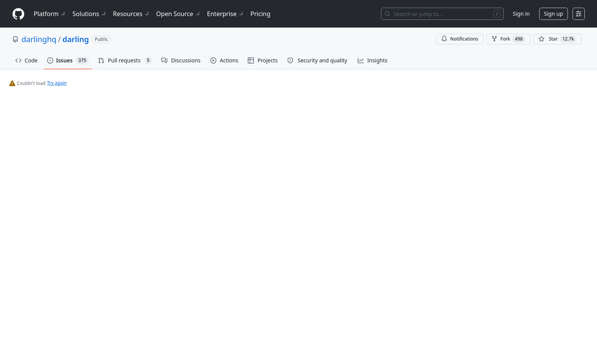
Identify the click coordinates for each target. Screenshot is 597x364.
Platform (50, 14)
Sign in (521, 14)
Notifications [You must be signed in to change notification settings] (460, 39)
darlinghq (39, 39)
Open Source (179, 14)
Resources (132, 14)
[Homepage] (18, 14)
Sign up (554, 14)
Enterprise (226, 14)
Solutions (90, 14)
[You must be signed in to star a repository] (558, 39)
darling (76, 39)
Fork (508, 39)
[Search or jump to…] (442, 14)
